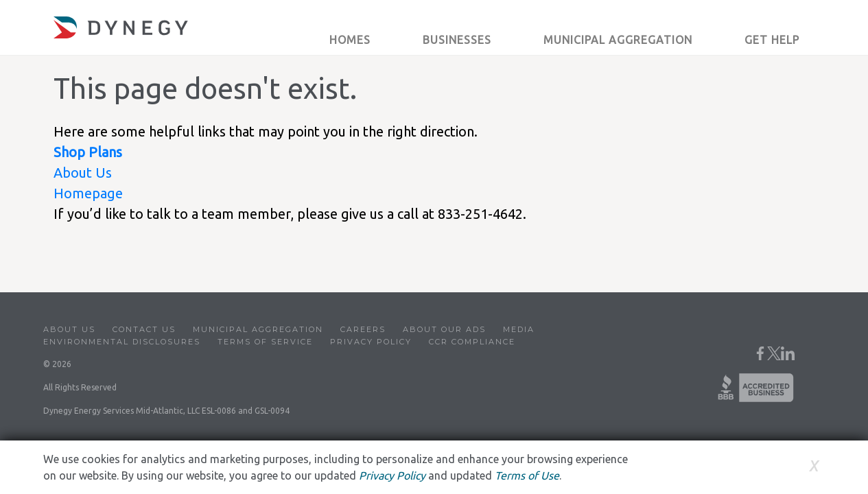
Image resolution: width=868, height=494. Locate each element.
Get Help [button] (772, 40)
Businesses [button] (457, 40)
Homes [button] (350, 40)
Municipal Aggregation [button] (618, 40)
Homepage (88, 193)
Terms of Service (265, 342)
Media (519, 329)
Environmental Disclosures (122, 342)
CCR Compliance (472, 342)
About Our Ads (444, 329)
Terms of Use (527, 475)
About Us (83, 173)
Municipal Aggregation (258, 329)
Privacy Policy (371, 342)
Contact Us (144, 329)
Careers (363, 329)
